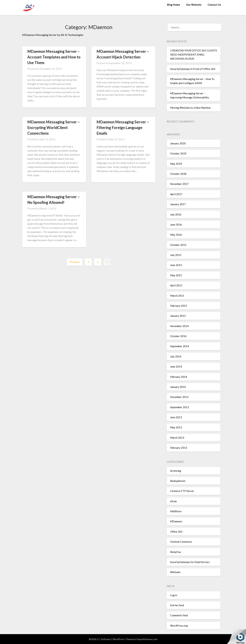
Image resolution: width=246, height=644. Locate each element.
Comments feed (179, 615)
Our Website (194, 5)
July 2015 (176, 255)
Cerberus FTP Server (182, 491)
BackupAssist (178, 481)
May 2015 (176, 275)
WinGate (175, 572)
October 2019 (178, 153)
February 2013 (179, 448)
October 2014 (178, 336)
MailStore (176, 511)
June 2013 (176, 417)
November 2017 (179, 184)
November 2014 (179, 326)
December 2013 (179, 397)
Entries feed (177, 605)
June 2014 (176, 367)
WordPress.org (179, 626)
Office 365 (176, 532)
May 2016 (176, 235)
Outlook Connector (181, 542)
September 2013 (180, 407)
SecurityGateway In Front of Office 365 (193, 69)
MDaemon (176, 521)
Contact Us (214, 5)
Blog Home (174, 5)
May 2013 (176, 427)
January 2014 (178, 387)
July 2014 (176, 356)
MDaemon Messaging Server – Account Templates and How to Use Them (54, 57)
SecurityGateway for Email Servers (190, 562)
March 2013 (177, 438)
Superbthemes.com (147, 639)
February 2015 (179, 306)
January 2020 (178, 143)
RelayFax (176, 552)
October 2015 (178, 245)
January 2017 (178, 204)
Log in (174, 595)
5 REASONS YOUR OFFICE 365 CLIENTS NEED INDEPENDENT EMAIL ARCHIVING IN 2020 (194, 55)
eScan (173, 501)
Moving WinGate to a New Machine (190, 108)
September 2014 (180, 346)
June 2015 (176, 265)
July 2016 (176, 214)
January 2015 (178, 316)
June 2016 (176, 225)
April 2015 (176, 285)
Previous (75, 262)
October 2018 (178, 174)
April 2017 (176, 194)
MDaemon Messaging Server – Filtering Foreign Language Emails (123, 128)
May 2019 (176, 164)
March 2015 (177, 296)
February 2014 (179, 377)
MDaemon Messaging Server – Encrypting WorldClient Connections (54, 128)
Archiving (176, 471)
